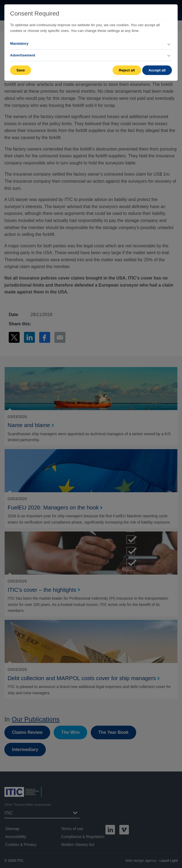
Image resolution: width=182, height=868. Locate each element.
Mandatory (19, 43)
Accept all (157, 70)
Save (21, 70)
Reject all (127, 70)
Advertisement (23, 55)
